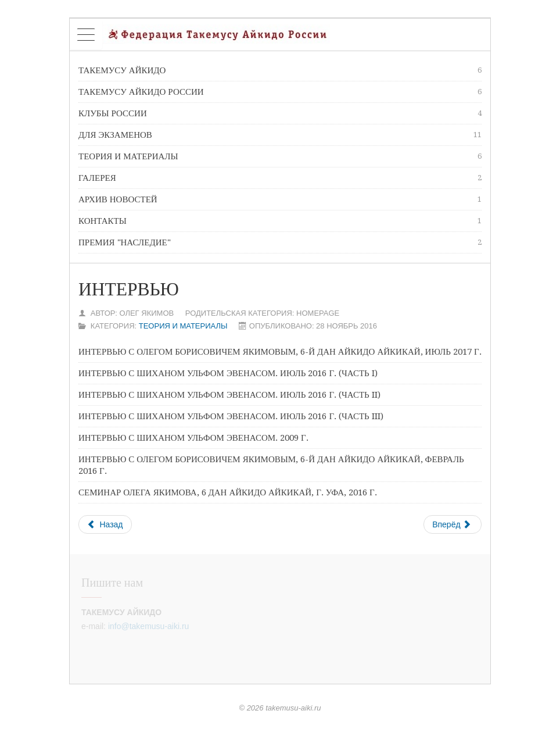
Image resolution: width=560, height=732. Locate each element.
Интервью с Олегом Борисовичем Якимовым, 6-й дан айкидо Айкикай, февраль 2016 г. (271, 465)
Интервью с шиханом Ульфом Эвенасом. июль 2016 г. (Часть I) (228, 373)
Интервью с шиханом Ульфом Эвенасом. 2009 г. (193, 438)
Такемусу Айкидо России (280, 92)
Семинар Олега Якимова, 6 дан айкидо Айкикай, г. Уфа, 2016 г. (228, 492)
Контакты (280, 221)
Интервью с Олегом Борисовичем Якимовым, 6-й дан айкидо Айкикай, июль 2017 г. (280, 352)
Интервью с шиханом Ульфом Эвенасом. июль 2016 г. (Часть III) (231, 416)
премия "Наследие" (280, 242)
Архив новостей (280, 199)
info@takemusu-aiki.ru (149, 626)
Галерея (280, 178)
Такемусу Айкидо (280, 70)
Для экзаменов (280, 135)
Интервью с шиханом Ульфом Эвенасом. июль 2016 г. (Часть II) (229, 395)
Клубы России (280, 113)
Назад (105, 524)
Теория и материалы (280, 156)
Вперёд (451, 524)
